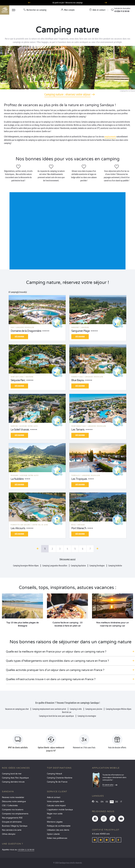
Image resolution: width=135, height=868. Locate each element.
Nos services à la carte (12, 830)
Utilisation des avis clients (58, 830)
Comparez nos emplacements (15, 814)
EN (102, 802)
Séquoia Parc (18, 380)
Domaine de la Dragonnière (26, 331)
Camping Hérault (54, 774)
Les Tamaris (78, 430)
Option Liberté (53, 834)
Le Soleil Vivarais (20, 430)
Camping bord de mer (12, 774)
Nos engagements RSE (12, 818)
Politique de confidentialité (59, 826)
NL (97, 802)
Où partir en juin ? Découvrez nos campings (68, 3)
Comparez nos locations (13, 810)
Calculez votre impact (56, 806)
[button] (70, 652)
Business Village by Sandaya (15, 826)
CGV (49, 818)
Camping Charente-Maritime (60, 778)
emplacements (110, 137)
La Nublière (17, 479)
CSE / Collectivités (10, 806)
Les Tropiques (79, 479)
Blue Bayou (78, 380)
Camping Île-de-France (57, 782)
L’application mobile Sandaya (60, 810)
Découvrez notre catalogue (14, 801)
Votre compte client (56, 801)
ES (107, 802)
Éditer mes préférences (57, 838)
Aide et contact (54, 797)
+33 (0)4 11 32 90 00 (26, 850)
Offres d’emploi (9, 834)
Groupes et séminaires (12, 822)
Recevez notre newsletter (13, 797)
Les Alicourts (18, 528)
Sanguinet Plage (80, 331)
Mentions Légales (55, 822)
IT (121, 802)
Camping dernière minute (13, 782)
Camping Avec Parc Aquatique (15, 778)
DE (117, 802)
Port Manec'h (79, 528)
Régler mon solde (55, 814)
